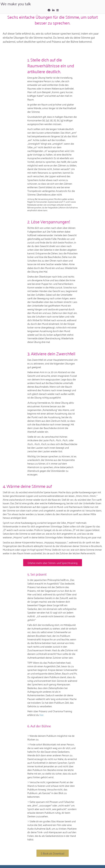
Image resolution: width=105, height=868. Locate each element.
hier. (42, 715)
